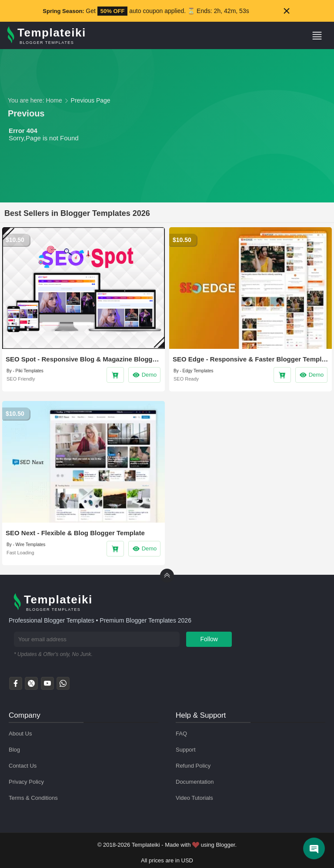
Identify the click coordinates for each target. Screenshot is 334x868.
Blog (14, 750)
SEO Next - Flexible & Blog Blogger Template (75, 533)
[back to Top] (167, 576)
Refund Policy (193, 766)
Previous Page (91, 100)
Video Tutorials (194, 798)
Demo (145, 375)
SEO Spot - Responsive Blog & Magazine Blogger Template (83, 359)
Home (54, 100)
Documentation (195, 782)
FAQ (181, 734)
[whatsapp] (63, 686)
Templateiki (146, 845)
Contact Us (23, 766)
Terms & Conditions (33, 798)
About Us (20, 734)
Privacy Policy (26, 782)
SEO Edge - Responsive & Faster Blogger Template (250, 359)
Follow (209, 639)
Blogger (225, 845)
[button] (320, 36)
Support (186, 750)
